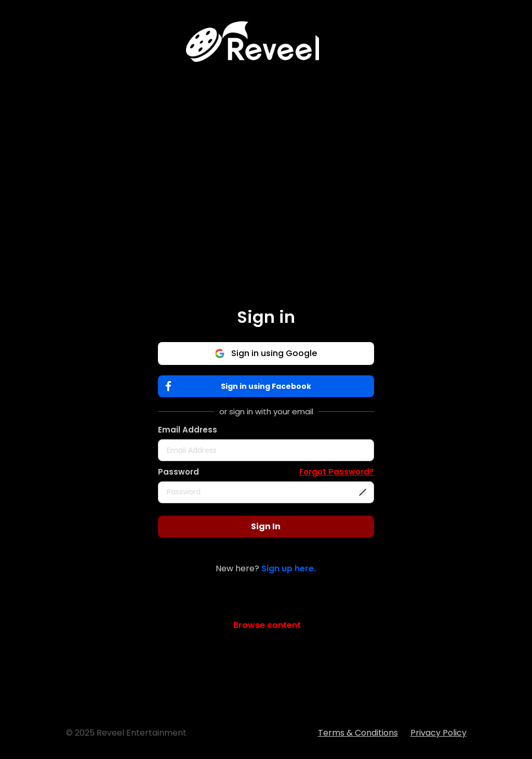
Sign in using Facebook (241, 387)
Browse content (267, 625)
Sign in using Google (266, 353)
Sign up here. (289, 568)
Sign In (266, 526)
